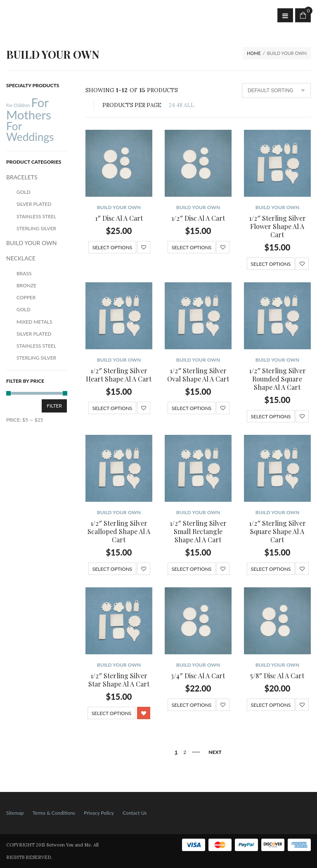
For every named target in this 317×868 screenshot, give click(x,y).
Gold (24, 192)
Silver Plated (34, 204)
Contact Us (135, 813)
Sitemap (15, 813)
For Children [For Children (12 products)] (18, 105)
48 (179, 105)
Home (254, 53)
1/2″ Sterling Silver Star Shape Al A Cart (119, 680)
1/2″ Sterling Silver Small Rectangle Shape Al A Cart (198, 531)
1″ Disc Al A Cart (119, 218)
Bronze (26, 285)
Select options (112, 247)
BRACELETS (22, 177)
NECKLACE (21, 258)
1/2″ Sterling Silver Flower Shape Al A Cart (277, 226)
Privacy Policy (99, 813)
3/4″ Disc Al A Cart (198, 676)
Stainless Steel (36, 216)
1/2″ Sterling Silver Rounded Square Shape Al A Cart (277, 379)
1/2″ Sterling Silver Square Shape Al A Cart (277, 531)
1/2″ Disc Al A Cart (198, 218)
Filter (54, 406)
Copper (26, 297)
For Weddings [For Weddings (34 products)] (30, 131)
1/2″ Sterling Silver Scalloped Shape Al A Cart (119, 531)
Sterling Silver (36, 228)
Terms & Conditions (54, 813)
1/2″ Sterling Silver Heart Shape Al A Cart (119, 375)
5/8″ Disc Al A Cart (277, 676)
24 (172, 105)
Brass (24, 273)
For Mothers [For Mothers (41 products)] (29, 108)
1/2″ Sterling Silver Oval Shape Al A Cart (198, 375)
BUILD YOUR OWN (119, 207)
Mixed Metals (34, 322)
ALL (189, 105)
